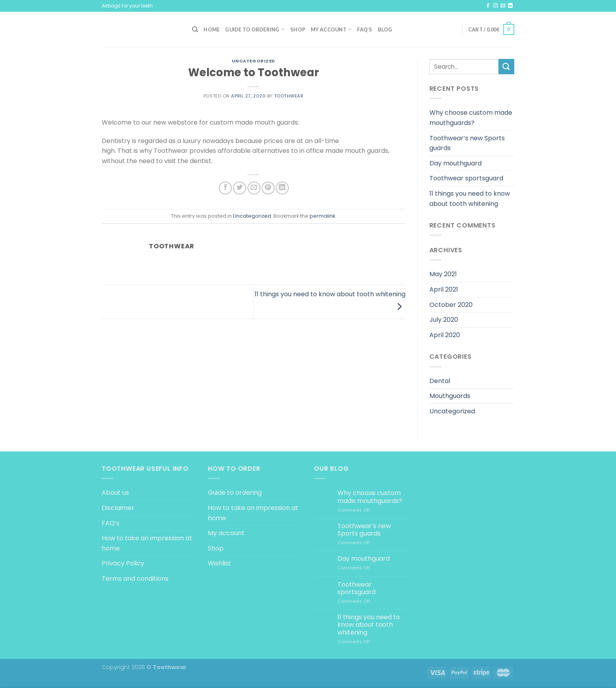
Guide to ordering (255, 29)
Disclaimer (118, 508)
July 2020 (444, 320)
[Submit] (506, 67)
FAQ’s (365, 29)
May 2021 (443, 274)
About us (115, 493)
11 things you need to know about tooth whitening (470, 199)
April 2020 (445, 335)
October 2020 (451, 305)
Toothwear (289, 96)
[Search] (195, 29)
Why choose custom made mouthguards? (471, 118)
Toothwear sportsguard (466, 178)
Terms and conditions (135, 579)
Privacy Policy (123, 563)
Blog (385, 29)
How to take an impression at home (147, 543)
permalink (322, 216)
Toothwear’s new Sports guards (467, 143)
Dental (440, 381)
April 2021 (444, 289)
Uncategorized (254, 61)
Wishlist (219, 563)
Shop (298, 29)
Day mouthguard (456, 163)
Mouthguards (450, 396)
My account (331, 29)
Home (212, 29)
